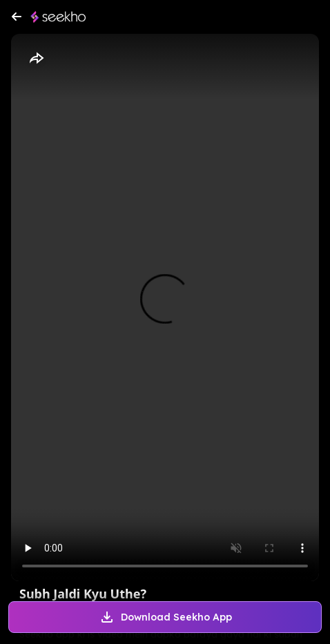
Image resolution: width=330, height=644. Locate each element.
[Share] (36, 59)
